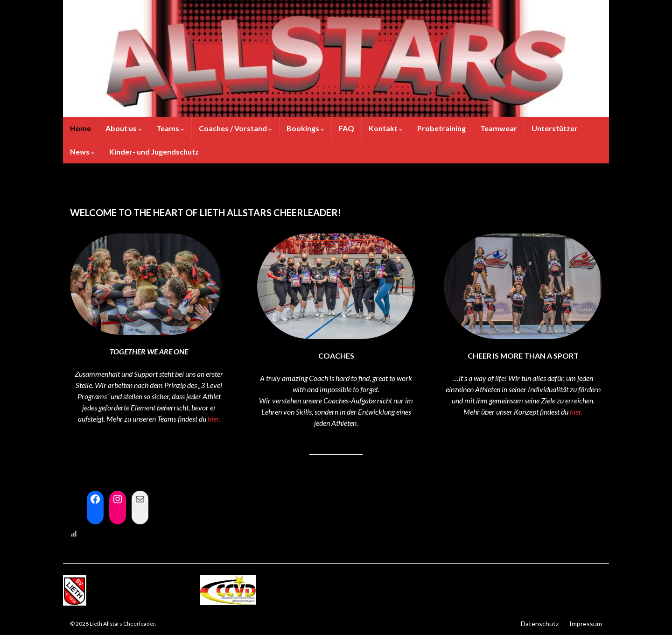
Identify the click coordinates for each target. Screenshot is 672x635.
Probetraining (441, 128)
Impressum (586, 624)
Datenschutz (540, 624)
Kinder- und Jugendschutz (154, 152)
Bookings (305, 128)
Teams (170, 128)
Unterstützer (555, 128)
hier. (214, 419)
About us (124, 128)
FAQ (346, 128)
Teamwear (499, 128)
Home (80, 128)
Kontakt (386, 128)
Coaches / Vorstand (235, 128)
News (82, 152)
